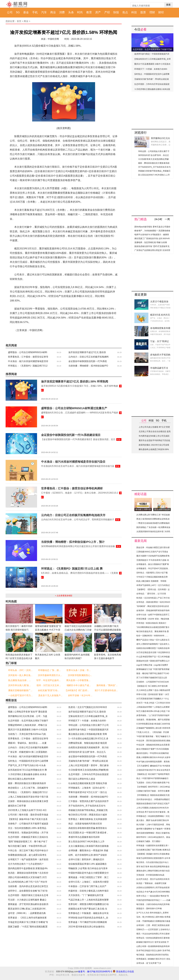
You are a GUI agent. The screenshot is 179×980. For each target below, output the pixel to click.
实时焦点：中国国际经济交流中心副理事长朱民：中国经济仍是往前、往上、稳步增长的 (152, 75)
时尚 (80, 12)
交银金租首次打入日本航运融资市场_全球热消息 (152, 60)
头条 (71, 12)
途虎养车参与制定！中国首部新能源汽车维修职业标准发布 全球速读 (152, 55)
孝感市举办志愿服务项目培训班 (84, 837)
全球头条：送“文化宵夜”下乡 (149, 963)
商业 (53, 12)
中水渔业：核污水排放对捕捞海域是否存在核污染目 (73, 462)
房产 (98, 12)
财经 (161, 12)
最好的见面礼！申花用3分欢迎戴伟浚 (153, 753)
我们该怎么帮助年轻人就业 (82, 779)
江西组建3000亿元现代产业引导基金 (152, 552)
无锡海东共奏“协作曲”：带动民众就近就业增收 (152, 80)
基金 (26, 12)
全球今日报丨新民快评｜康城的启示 (86, 859)
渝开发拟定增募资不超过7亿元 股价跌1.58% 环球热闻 (75, 381)
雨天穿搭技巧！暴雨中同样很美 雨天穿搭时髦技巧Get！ (19, 630)
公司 (10, 12)
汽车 (44, 12)
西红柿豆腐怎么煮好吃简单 (21, 779)
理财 (152, 12)
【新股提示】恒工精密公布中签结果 (152, 686)
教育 (89, 12)
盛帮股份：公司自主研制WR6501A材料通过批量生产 (74, 408)
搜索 (168, 5)
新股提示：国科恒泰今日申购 (149, 908)
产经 (107, 12)
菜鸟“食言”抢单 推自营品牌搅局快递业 (153, 867)
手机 (35, 12)
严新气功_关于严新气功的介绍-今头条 (27, 765)
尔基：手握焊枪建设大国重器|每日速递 (153, 921)
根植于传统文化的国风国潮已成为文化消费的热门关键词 (78, 630)
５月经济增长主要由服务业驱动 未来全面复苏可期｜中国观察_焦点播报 (152, 90)
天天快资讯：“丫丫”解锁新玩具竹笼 (86, 895)
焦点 (125, 12)
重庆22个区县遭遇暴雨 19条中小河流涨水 (152, 64)
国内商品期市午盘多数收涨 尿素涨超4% (28, 868)
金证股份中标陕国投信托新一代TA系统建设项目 (71, 435)
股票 (143, 12)
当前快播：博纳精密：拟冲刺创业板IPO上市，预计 (73, 542)
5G (18, 12)
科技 (134, 12)
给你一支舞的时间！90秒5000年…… (152, 636)
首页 (19, 21)
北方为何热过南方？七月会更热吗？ (26, 864)
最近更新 (141, 295)
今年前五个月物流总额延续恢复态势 (152, 577)
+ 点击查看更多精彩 (64, 596)
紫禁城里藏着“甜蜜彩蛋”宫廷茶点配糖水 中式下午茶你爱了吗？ (48, 630)
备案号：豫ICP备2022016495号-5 (95, 972)
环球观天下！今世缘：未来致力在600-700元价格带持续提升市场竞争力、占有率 (152, 70)
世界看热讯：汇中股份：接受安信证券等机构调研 (72, 488)
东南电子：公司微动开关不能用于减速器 (28, 824)
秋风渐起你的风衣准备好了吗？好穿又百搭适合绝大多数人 (19, 658)
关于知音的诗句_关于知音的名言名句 (87, 806)
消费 (62, 12)
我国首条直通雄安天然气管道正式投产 (153, 804)
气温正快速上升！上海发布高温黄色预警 (89, 900)
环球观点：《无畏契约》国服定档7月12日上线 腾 (72, 569)
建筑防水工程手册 (17, 806)
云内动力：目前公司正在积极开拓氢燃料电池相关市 (73, 515)
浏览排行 (141, 133)
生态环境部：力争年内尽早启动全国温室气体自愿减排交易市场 (152, 85)
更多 (119, 439)
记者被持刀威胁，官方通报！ (149, 841)
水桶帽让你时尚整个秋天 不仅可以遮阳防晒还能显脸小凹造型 (108, 630)
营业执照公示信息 (123, 972)
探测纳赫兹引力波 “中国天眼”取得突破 (153, 669)
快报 (116, 12)
